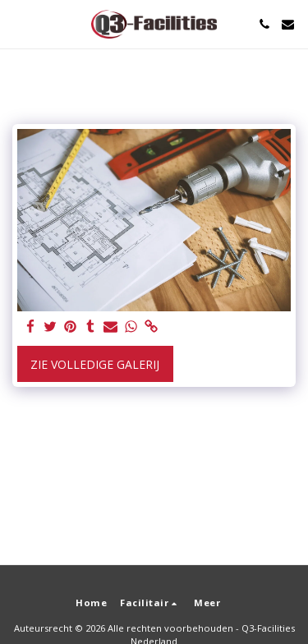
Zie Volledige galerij (95, 364)
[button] (18, 23)
